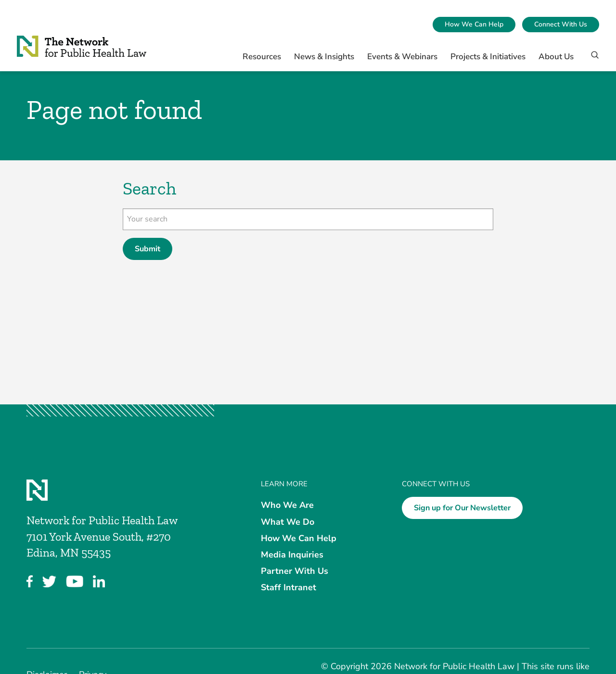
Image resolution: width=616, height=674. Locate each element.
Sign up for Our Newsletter (462, 508)
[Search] (592, 59)
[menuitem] (474, 25)
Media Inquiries (292, 555)
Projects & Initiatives (488, 57)
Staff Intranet (289, 587)
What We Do (288, 521)
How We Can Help (474, 24)
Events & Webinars (402, 57)
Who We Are (287, 505)
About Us (556, 57)
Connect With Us (561, 24)
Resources (262, 57)
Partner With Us (295, 571)
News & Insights (324, 57)
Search (149, 188)
